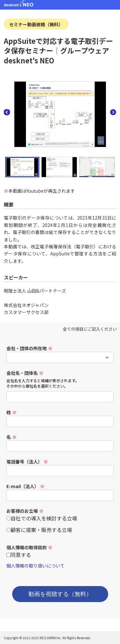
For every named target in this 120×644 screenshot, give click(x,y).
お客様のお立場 (22, 511)
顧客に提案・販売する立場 (41, 530)
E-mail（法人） (23, 486)
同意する (21, 555)
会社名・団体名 (22, 373)
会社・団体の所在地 (27, 348)
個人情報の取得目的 (27, 547)
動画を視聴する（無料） (60, 594)
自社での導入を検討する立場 (44, 518)
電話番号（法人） (24, 462)
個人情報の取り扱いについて (36, 566)
